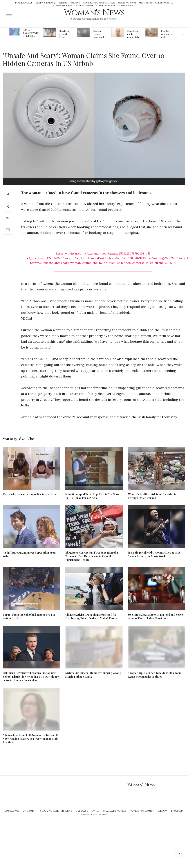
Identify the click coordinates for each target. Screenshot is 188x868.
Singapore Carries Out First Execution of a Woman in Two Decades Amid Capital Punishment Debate (92, 556)
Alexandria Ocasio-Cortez (99, 3)
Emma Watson (85, 5)
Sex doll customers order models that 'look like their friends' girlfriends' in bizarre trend (167, 34)
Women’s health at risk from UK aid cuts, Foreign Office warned (153, 496)
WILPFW (163, 811)
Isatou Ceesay (126, 5)
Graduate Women (114, 811)
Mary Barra (145, 3)
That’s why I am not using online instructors (29, 494)
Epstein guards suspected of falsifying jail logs (99, 34)
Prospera (177, 811)
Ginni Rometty (164, 3)
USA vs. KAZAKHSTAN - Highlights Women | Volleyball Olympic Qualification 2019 (30, 33)
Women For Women (142, 811)
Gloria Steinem (106, 5)
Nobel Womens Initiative (56, 811)
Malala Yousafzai (63, 5)
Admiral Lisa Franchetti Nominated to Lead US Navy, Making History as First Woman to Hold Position (31, 739)
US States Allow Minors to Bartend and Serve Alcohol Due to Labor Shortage (156, 617)
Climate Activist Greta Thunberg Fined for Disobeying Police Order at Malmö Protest (92, 617)
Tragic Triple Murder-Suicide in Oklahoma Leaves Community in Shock (155, 675)
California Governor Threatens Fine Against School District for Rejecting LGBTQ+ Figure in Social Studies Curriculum (31, 677)
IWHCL (96, 811)
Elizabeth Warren (69, 3)
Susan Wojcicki (127, 3)
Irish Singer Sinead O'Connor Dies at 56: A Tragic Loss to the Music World (154, 554)
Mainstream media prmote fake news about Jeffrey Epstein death (133, 34)
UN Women (30, 811)
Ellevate (82, 811)
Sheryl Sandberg (46, 3)
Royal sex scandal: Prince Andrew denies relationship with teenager (65, 34)
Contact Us (12, 811)
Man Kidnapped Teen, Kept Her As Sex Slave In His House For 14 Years (93, 496)
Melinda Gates (24, 3)
